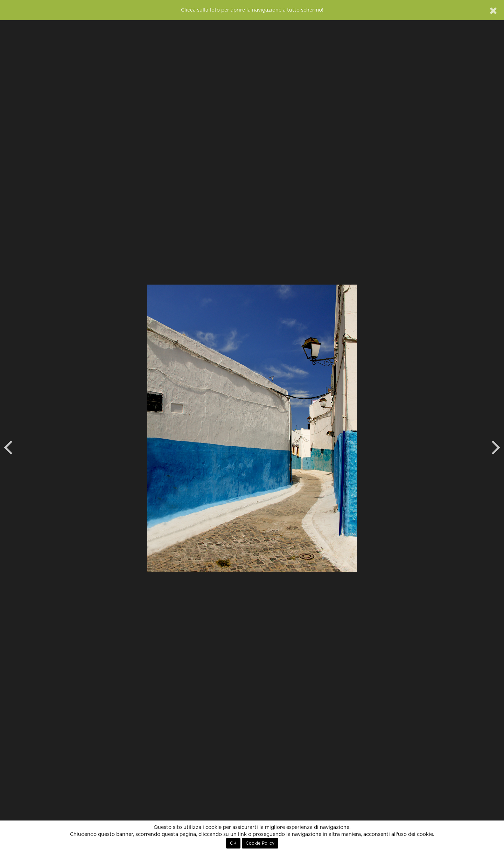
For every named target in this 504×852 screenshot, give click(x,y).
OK (233, 843)
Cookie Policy (260, 843)
